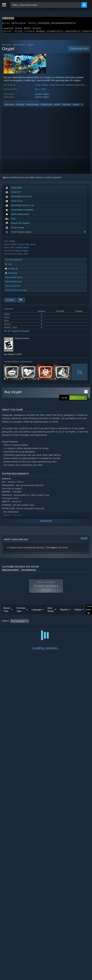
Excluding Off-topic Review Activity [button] (50, 623)
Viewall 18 (79, 374)
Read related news (13, 283)
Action (14, 246)
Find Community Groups (16, 292)
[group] (46, 625)
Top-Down (67, 106)
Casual (21, 246)
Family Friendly (32, 106)
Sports (33, 246)
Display (78, 611)
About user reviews (10, 572)
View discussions (13, 288)
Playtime (64, 611)
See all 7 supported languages (17, 333)
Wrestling (20, 106)
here (53, 549)
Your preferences (29, 572)
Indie (27, 246)
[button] (78, 400)
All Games (6, 47)
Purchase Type (21, 611)
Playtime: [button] (75, 623)
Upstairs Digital (42, 96)
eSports (76, 106)
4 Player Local (46, 106)
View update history (14, 279)
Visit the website (14, 262)
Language (36, 611)
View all (84, 540)
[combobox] (46, 5)
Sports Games (19, 47)
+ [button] (82, 106)
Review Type (7, 611)
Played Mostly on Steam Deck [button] (15, 627)
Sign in (5, 179)
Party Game (9, 106)
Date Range (51, 611)
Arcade (57, 106)
